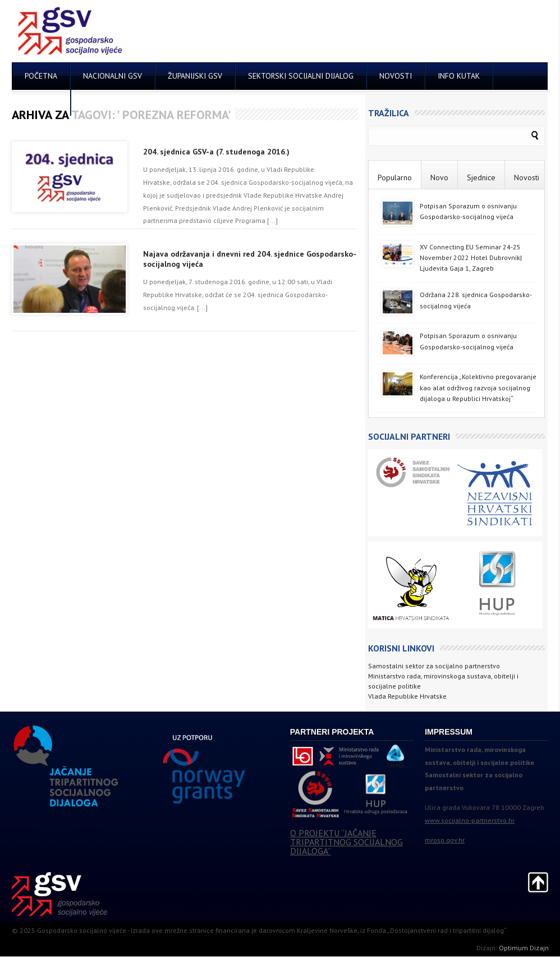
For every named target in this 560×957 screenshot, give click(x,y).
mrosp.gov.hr (445, 840)
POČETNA (41, 76)
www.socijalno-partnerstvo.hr (470, 820)
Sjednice (481, 177)
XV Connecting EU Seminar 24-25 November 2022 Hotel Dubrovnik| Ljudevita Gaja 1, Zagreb (471, 258)
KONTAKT (41, 102)
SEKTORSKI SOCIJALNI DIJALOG (301, 76)
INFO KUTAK (459, 76)
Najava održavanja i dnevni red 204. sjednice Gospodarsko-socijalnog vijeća (250, 259)
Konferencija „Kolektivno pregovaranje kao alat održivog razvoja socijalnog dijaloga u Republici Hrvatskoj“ (478, 387)
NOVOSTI (396, 76)
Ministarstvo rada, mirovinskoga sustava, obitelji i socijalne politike (443, 681)
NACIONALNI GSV (113, 76)
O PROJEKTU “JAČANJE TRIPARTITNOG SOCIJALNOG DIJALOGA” (346, 842)
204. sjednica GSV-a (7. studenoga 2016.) (216, 152)
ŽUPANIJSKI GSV (195, 76)
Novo (439, 177)
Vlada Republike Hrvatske (407, 696)
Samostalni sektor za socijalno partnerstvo (434, 666)
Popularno (395, 177)
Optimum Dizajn (524, 948)
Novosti (527, 177)
